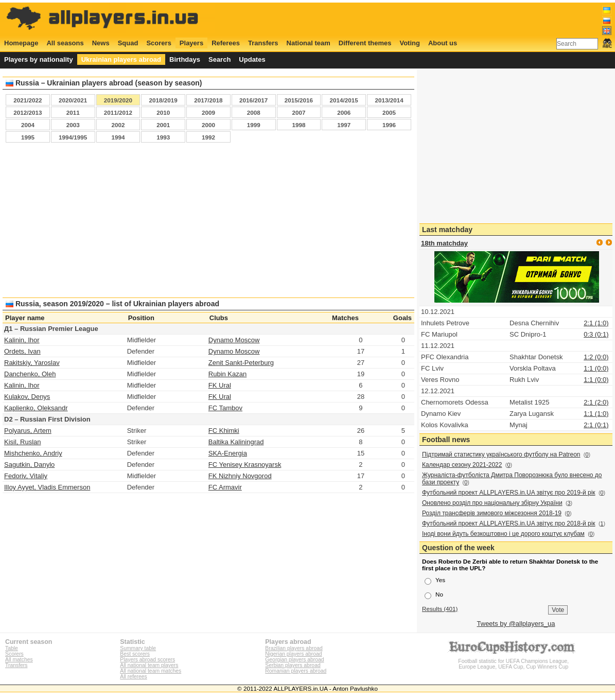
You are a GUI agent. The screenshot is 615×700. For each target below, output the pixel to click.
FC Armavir (225, 487)
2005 (389, 112)
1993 (163, 137)
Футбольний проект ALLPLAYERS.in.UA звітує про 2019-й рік (509, 493)
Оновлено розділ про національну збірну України (492, 503)
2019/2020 (118, 100)
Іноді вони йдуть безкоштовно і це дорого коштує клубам (503, 534)
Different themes (365, 43)
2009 (208, 112)
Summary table (138, 648)
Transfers (263, 43)
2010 (163, 112)
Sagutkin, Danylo (29, 465)
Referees (226, 43)
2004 (28, 125)
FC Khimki (224, 431)
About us (443, 43)
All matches (19, 660)
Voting (409, 43)
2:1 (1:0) (596, 323)
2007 (298, 112)
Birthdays (185, 59)
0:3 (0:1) (596, 334)
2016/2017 (253, 100)
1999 (254, 125)
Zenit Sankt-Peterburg (241, 363)
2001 (163, 125)
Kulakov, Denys (27, 397)
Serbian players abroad (293, 665)
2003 (73, 125)
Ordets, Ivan (22, 351)
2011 (73, 112)
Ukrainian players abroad (121, 59)
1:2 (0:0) (596, 357)
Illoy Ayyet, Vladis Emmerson (47, 487)
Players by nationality (39, 59)
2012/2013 (28, 112)
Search (219, 59)
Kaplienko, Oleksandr (36, 408)
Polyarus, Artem (28, 431)
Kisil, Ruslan (23, 442)
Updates (252, 59)
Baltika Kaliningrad (236, 442)
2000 (208, 125)
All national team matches (151, 671)
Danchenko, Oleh (30, 374)
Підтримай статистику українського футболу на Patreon (501, 454)
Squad (128, 43)
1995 (28, 137)
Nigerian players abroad (293, 654)
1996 (389, 125)
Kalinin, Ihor (22, 340)
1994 (118, 137)
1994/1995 (73, 137)
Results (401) (440, 609)
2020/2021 (73, 100)
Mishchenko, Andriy (33, 453)
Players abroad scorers (147, 660)
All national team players (149, 665)
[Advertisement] (208, 223)
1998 (298, 125)
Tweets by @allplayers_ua (516, 624)
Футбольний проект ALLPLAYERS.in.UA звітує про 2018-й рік (509, 523)
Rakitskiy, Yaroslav (32, 363)
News (101, 43)
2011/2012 (118, 112)
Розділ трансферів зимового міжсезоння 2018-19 (492, 513)
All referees (134, 677)
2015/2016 (299, 100)
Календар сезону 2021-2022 (462, 465)
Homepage (21, 43)
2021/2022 (28, 100)
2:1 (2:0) (596, 402)
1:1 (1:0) (596, 414)
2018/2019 (163, 100)
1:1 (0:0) (596, 368)
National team (309, 43)
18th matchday (444, 243)
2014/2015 (344, 100)
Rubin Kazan (227, 374)
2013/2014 (389, 100)
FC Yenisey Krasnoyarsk (245, 465)
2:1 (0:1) (596, 425)
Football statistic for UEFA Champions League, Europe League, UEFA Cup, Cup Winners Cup (514, 661)
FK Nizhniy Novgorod (240, 476)
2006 (344, 112)
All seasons (65, 43)
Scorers (159, 43)
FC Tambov (225, 408)
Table (12, 648)
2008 (254, 112)
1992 (208, 137)
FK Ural (220, 385)
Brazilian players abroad (294, 648)
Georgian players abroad (294, 660)
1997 (344, 125)
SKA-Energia (228, 453)
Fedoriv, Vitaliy (26, 476)
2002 (118, 125)
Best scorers (135, 654)
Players (191, 43)
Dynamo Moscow (234, 340)
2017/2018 (208, 100)
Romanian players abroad (296, 671)
